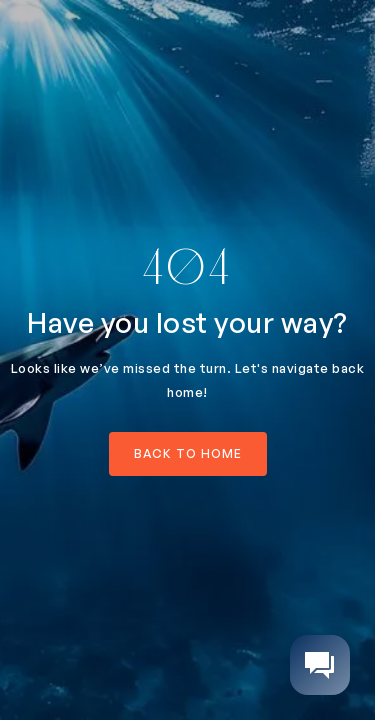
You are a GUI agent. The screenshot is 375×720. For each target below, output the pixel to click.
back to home (188, 453)
